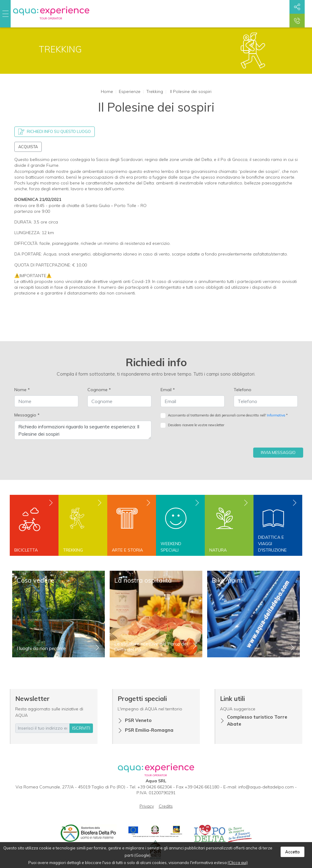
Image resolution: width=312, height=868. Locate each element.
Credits (166, 806)
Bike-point (227, 580)
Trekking (155, 91)
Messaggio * (27, 415)
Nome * (22, 390)
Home (107, 91)
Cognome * (99, 390)
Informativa (276, 415)
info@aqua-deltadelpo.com (266, 787)
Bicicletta (26, 550)
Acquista (28, 147)
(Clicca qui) (238, 863)
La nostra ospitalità (143, 580)
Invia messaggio (278, 452)
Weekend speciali (171, 547)
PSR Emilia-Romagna (149, 730)
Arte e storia (127, 550)
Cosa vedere (35, 580)
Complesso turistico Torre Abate (257, 720)
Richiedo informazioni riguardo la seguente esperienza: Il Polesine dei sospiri (83, 430)
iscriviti (81, 728)
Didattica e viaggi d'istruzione (272, 544)
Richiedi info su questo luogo (55, 132)
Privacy (147, 806)
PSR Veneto (138, 720)
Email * (168, 390)
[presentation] (207, 446)
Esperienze (130, 91)
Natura (218, 550)
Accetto (292, 852)
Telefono (243, 390)
